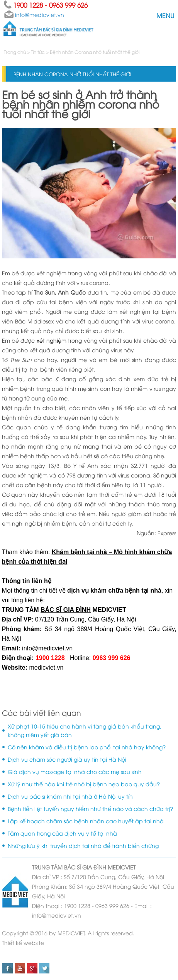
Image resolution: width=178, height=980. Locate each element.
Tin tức (38, 52)
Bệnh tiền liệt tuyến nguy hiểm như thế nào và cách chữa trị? (90, 808)
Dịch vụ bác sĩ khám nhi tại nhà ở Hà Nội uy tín (70, 796)
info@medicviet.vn (47, 648)
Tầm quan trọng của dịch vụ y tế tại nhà (62, 833)
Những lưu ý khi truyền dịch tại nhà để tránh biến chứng (83, 845)
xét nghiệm (52, 340)
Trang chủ (15, 52)
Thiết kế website (23, 942)
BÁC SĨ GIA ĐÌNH (85, 867)
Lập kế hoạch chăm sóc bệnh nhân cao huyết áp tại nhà (86, 821)
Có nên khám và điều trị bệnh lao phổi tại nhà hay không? (87, 747)
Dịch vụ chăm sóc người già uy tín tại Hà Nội (67, 759)
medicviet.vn (46, 668)
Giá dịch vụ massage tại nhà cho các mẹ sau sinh (75, 771)
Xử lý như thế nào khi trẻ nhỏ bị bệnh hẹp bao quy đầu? (84, 784)
